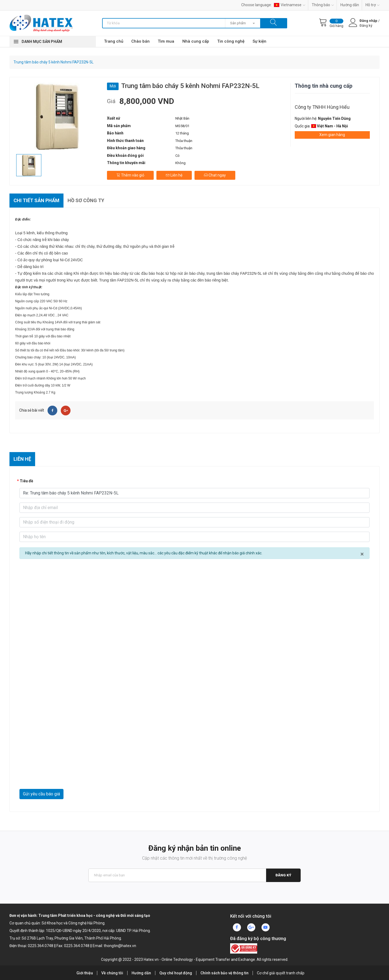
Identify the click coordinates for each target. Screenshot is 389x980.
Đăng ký (283, 875)
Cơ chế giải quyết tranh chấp (281, 973)
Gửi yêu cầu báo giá (41, 794)
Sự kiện (259, 41)
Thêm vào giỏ (130, 175)
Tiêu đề (26, 481)
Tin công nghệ (231, 41)
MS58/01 (182, 126)
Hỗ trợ (373, 5)
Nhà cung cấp (196, 41)
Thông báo (323, 5)
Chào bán (140, 41)
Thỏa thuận (184, 141)
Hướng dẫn (350, 5)
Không (180, 163)
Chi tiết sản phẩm (36, 200)
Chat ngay (215, 175)
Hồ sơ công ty (86, 200)
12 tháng (182, 133)
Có (177, 156)
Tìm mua (166, 41)
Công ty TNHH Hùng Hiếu (322, 107)
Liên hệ (174, 175)
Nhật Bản (182, 118)
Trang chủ (114, 41)
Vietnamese (290, 5)
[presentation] (61, 776)
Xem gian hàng (332, 135)
